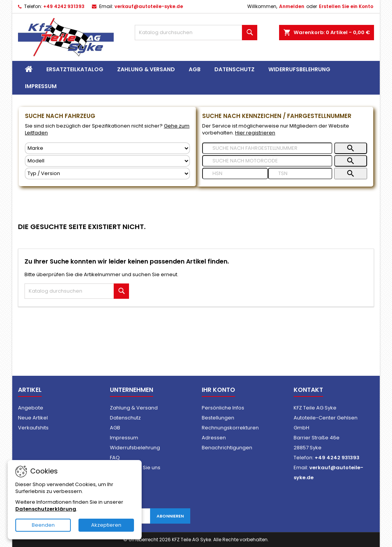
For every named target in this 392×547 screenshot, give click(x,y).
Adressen (214, 438)
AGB (195, 69)
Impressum (41, 86)
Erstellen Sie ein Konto (346, 6)
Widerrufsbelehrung (299, 69)
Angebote (31, 408)
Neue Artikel (33, 418)
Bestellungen (218, 418)
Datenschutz (234, 69)
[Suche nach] (267, 148)
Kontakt (308, 390)
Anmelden (292, 6)
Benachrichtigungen (227, 448)
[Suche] (196, 33)
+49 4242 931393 (64, 6)
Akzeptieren (106, 525)
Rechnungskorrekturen (230, 428)
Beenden (43, 525)
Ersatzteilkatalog (75, 69)
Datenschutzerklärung (46, 509)
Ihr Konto (218, 390)
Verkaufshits (33, 428)
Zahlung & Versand (146, 69)
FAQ (115, 458)
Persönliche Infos (223, 408)
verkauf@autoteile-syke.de (149, 6)
